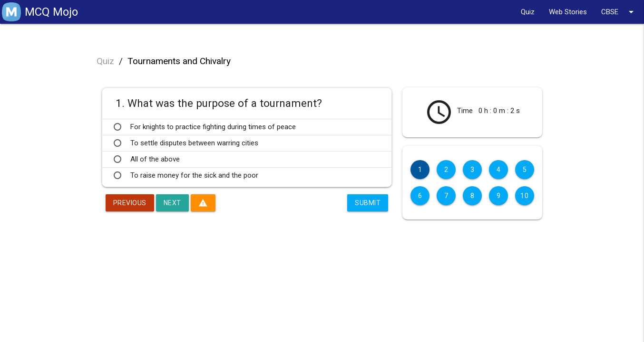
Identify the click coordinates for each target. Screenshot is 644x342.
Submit (368, 203)
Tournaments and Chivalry (179, 61)
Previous (130, 203)
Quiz (528, 12)
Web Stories (568, 12)
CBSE (619, 12)
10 (524, 196)
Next (172, 203)
